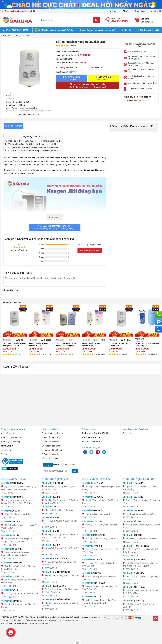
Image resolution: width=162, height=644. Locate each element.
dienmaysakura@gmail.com (61, 620)
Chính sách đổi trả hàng (52, 450)
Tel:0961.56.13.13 (8, 493)
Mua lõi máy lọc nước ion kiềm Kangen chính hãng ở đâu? (33, 151)
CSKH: (91, 437)
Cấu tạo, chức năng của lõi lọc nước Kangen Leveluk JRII (32, 144)
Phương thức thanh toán (52, 433)
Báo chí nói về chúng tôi (149, 30)
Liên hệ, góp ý (7, 446)
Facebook (127, 433)
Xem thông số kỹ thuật (10, 96)
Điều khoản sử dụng (50, 458)
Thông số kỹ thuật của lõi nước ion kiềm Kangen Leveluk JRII (34, 141)
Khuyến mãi (156, 11)
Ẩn (40, 137)
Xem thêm (55, 217)
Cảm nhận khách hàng (11, 442)
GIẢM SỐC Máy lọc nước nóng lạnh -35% (98, 30)
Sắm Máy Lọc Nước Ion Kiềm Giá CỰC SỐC (55, 30)
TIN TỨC (127, 30)
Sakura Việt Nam (92, 170)
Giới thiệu (113, 11)
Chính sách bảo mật (50, 454)
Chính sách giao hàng (51, 446)
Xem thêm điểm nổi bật (27, 114)
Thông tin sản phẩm (13, 126)
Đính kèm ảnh (11, 290)
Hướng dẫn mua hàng (51, 437)
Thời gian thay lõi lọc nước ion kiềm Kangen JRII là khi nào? (34, 147)
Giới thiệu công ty (9, 433)
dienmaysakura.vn (41, 624)
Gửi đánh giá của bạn (90, 251)
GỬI (75, 471)
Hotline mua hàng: (96, 433)
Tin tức (126, 11)
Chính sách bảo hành (51, 442)
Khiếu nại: (92, 442)
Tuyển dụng (140, 11)
